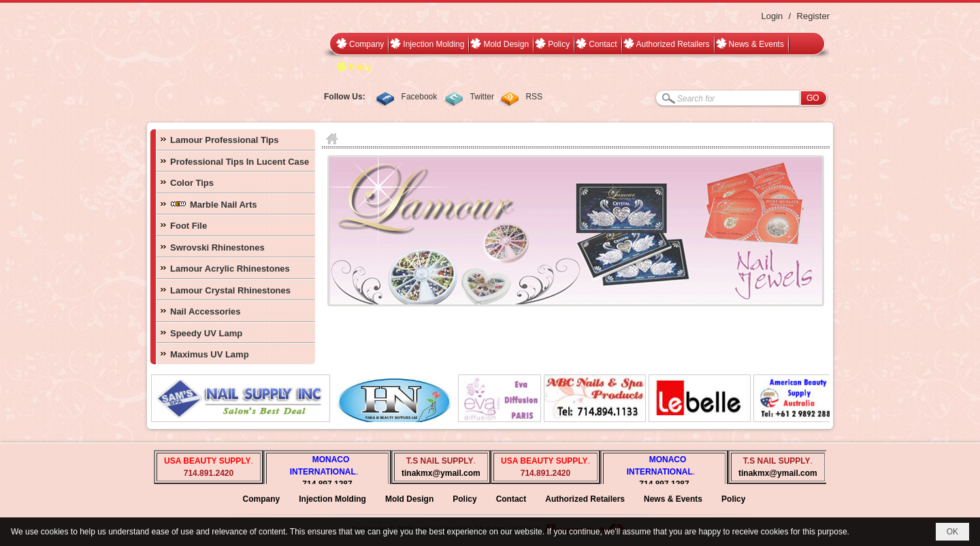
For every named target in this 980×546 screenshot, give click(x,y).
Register (813, 16)
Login (772, 16)
